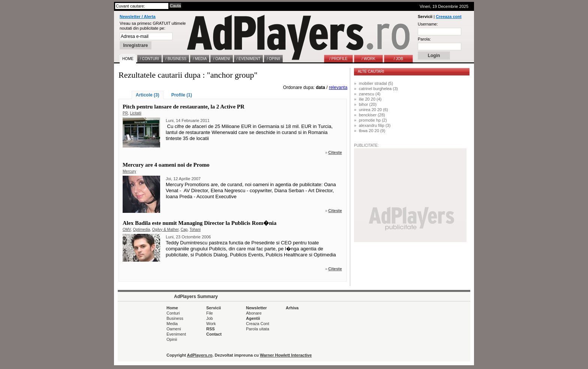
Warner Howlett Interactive (286, 355)
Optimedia (141, 230)
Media (172, 324)
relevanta (338, 87)
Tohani (195, 230)
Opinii (172, 339)
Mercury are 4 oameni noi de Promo (166, 165)
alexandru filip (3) (375, 125)
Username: (428, 24)
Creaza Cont (258, 324)
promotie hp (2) (373, 120)
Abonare (254, 313)
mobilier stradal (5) (376, 83)
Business (175, 318)
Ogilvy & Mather (166, 230)
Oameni (174, 329)
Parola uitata (258, 329)
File (210, 313)
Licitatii (136, 113)
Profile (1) (182, 95)
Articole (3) (148, 95)
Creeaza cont (448, 17)
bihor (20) (368, 104)
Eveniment (176, 334)
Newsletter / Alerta (138, 17)
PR (125, 113)
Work (211, 324)
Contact (214, 334)
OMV (127, 230)
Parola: (424, 39)
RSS (211, 329)
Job (210, 318)
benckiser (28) (372, 115)
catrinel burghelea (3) (378, 89)
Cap (184, 230)
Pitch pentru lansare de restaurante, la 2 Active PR (184, 107)
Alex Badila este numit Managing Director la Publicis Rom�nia (199, 223)
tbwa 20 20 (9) (372, 131)
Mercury (129, 171)
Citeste (335, 152)
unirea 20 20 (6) (373, 110)
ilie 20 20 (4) (370, 99)
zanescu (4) (370, 94)
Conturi (173, 313)
